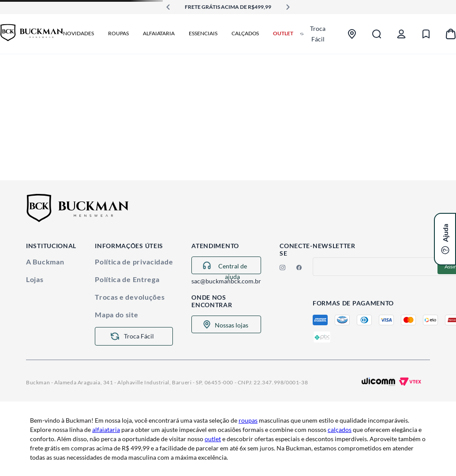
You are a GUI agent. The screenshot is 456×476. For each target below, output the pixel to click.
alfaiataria (106, 430)
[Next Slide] (288, 7)
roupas (248, 420)
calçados (340, 430)
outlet (213, 439)
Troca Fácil (318, 34)
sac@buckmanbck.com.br (226, 281)
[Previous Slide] (168, 7)
